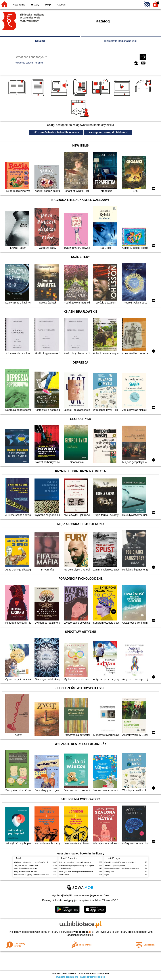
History (35, 5)
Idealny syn (109, 872)
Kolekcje (39, 63)
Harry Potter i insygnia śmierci (26, 868)
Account (62, 5)
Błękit (107, 875)
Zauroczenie (64, 875)
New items (19, 5)
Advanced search (24, 63)
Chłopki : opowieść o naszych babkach (75, 862)
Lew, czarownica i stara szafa (26, 865)
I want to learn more (67, 977)
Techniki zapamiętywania (115, 865)
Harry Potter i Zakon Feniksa (26, 872)
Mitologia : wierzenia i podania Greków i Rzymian (34, 862)
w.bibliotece (82, 932)
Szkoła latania (65, 868)
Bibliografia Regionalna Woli (121, 41)
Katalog (40, 41)
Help (48, 5)
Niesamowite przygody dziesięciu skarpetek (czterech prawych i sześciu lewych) (47, 875)
